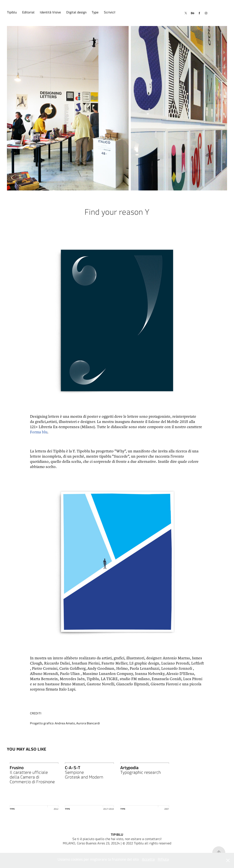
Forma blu (39, 432)
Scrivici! (110, 13)
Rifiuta (163, 860)
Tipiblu (12, 13)
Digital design (76, 13)
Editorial (28, 13)
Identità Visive (50, 13)
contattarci (153, 840)
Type (95, 13)
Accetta (148, 860)
